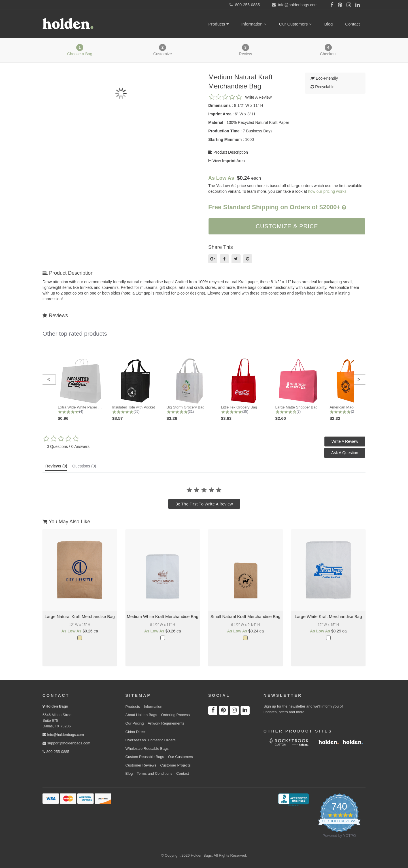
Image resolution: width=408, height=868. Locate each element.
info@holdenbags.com (63, 735)
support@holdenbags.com (66, 743)
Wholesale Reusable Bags (147, 749)
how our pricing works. (328, 191)
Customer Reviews (141, 765)
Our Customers (296, 24)
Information (254, 24)
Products (218, 24)
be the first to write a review (204, 504)
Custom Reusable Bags (145, 757)
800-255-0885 (56, 752)
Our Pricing (135, 723)
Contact (352, 24)
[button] (49, 380)
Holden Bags (57, 706)
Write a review (258, 97)
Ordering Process (175, 715)
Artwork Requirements (166, 723)
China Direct (136, 732)
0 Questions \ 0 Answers (68, 446)
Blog (328, 24)
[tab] (56, 467)
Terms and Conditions (154, 773)
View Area (227, 161)
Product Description (228, 152)
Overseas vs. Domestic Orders (151, 740)
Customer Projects (175, 765)
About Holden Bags (141, 715)
